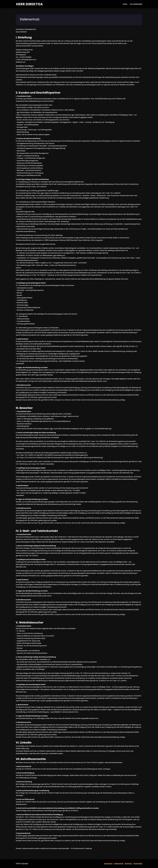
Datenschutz (119, 864)
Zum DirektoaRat (136, 4)
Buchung (128, 864)
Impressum (108, 864)
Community (138, 864)
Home (125, 4)
